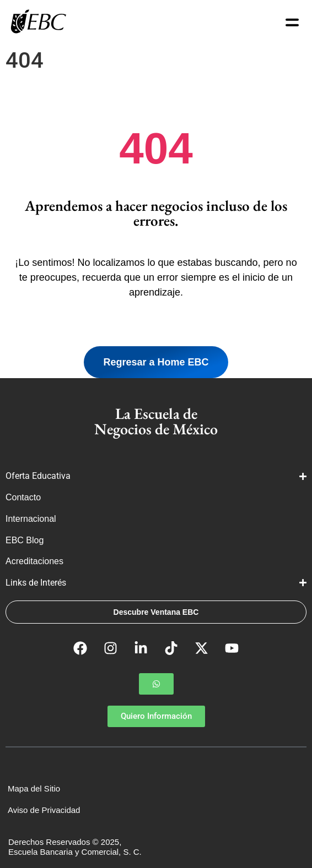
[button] (156, 684)
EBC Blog (25, 540)
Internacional (32, 519)
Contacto (23, 497)
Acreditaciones (36, 561)
